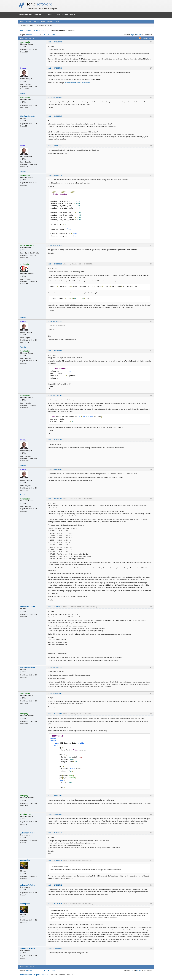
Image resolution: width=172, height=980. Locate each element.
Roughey (24, 714)
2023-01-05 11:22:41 (55, 469)
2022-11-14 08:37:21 (55, 245)
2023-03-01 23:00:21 (55, 667)
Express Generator (41, 30)
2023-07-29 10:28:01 (55, 796)
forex (40, 4)
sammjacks (25, 42)
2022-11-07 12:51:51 (55, 97)
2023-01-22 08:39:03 (55, 499)
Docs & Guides (62, 15)
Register (50, 21)
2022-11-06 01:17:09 (55, 42)
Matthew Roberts (28, 116)
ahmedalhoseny (27, 245)
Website (23, 94)
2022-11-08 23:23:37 (55, 116)
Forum (73, 15)
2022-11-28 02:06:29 (55, 264)
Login (57, 21)
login (132, 35)
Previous (29, 35)
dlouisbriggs (26, 814)
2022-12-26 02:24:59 (55, 351)
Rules (43, 21)
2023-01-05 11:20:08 (55, 440)
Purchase (50, 15)
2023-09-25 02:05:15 (55, 904)
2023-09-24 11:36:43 (55, 833)
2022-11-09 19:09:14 (55, 175)
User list (36, 21)
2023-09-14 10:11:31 (55, 814)
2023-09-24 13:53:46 (55, 860)
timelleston (25, 351)
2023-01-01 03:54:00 (55, 395)
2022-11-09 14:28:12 (55, 146)
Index (22, 21)
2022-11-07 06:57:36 (55, 68)
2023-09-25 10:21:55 (55, 948)
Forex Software (25, 15)
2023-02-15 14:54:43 (55, 607)
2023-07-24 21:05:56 (55, 714)
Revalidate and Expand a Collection (78, 83)
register (139, 35)
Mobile (29, 21)
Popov (23, 68)
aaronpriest (25, 860)
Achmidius (25, 175)
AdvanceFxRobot (28, 833)
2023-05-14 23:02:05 (55, 693)
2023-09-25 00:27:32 (55, 885)
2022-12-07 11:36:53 (55, 321)
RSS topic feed (147, 38)
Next (54, 35)
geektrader (25, 264)
